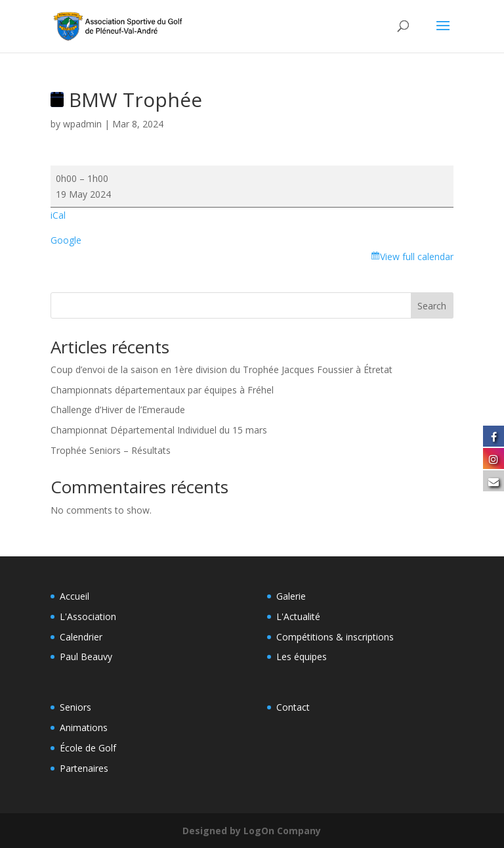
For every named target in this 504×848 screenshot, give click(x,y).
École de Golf (88, 748)
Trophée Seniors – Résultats (111, 450)
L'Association (88, 616)
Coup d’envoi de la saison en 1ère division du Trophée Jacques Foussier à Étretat (223, 369)
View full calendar (417, 257)
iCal (58, 215)
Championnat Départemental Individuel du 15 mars (159, 430)
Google (66, 240)
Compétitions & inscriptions (335, 637)
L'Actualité (298, 616)
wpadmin (82, 124)
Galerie (291, 596)
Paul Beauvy (86, 657)
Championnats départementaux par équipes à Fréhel (162, 390)
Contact (293, 707)
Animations (84, 727)
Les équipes (302, 657)
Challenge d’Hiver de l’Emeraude (118, 410)
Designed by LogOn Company (252, 831)
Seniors (75, 707)
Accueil (74, 596)
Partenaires (84, 768)
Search (432, 306)
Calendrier (81, 637)
